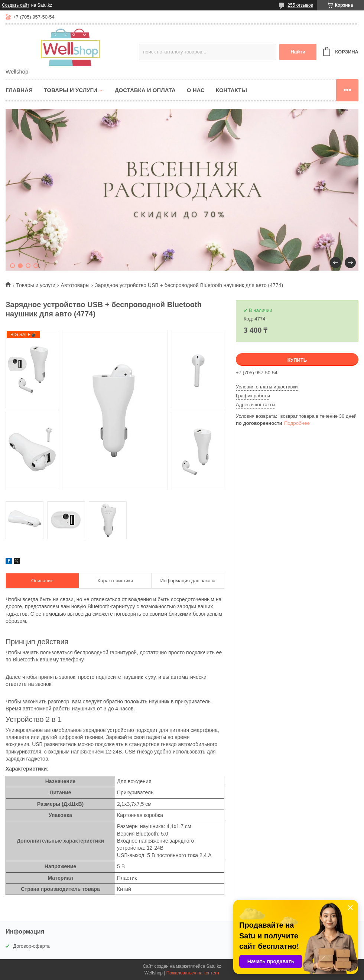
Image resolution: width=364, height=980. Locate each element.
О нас (196, 90)
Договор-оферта (31, 946)
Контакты (231, 90)
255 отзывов (300, 5)
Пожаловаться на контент (193, 973)
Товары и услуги (71, 90)
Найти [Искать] (298, 52)
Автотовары (75, 285)
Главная (19, 90)
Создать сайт (16, 5)
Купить (297, 360)
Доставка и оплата (145, 90)
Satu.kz (214, 966)
